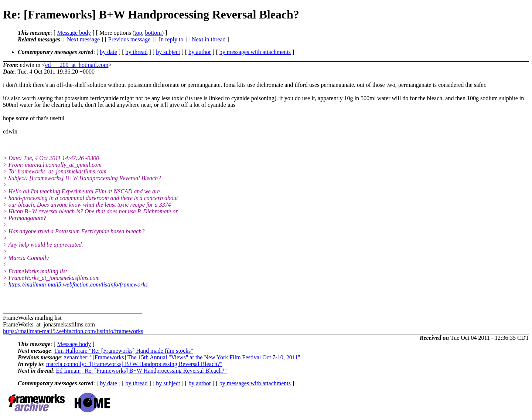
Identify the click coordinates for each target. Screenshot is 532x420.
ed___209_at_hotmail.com (77, 65)
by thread (137, 52)
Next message (83, 39)
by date (108, 52)
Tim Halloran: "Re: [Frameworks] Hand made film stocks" (123, 351)
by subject (168, 52)
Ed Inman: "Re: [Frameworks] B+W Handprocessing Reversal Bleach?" (141, 371)
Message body (74, 33)
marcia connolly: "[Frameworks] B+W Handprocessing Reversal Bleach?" (134, 364)
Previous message (129, 39)
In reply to (171, 39)
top (138, 33)
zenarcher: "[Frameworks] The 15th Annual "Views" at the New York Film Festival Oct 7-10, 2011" (182, 357)
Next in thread (209, 39)
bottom (153, 33)
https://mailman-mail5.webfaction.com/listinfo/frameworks (78, 284)
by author (200, 52)
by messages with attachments (255, 52)
